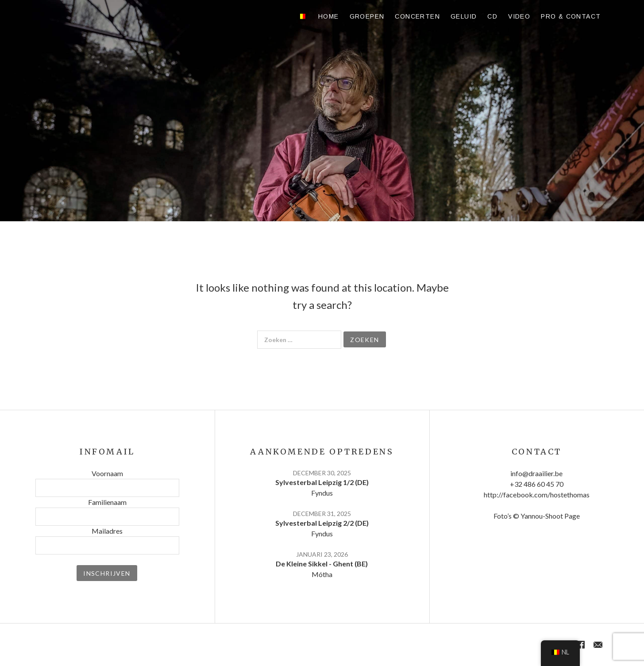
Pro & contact (571, 16)
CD (492, 16)
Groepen (367, 16)
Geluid (464, 16)
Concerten (417, 16)
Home (329, 16)
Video (519, 16)
